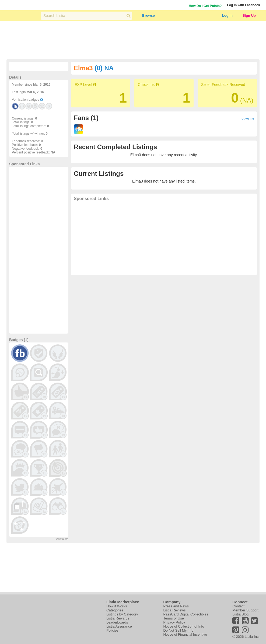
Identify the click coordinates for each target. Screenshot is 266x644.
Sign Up (249, 15)
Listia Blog (240, 614)
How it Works (117, 606)
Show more (62, 539)
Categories (115, 610)
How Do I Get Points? (205, 6)
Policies (112, 630)
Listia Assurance (119, 626)
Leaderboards (117, 622)
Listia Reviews (174, 610)
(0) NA (104, 68)
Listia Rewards (118, 618)
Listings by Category (122, 614)
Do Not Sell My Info (178, 630)
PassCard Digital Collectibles (186, 614)
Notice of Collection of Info (184, 626)
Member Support (245, 610)
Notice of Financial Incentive (185, 634)
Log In (227, 15)
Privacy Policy (174, 622)
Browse (148, 15)
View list (248, 119)
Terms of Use (174, 618)
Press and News (176, 606)
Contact (238, 606)
